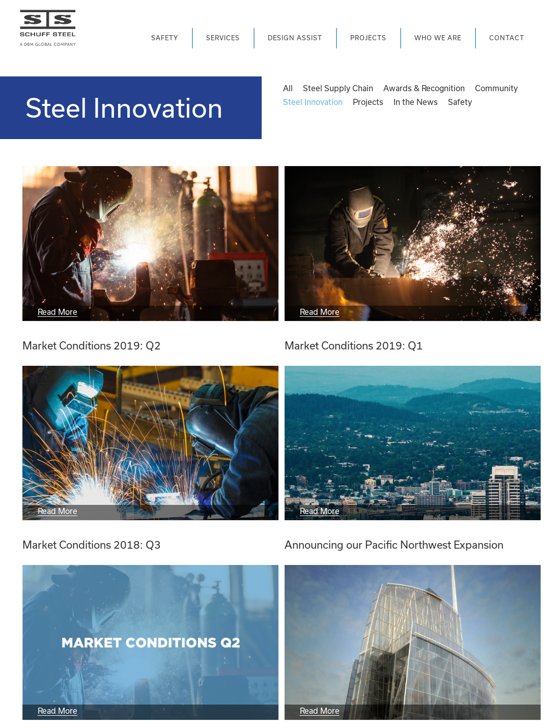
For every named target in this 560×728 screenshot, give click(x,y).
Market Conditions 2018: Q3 (92, 545)
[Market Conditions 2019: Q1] (413, 244)
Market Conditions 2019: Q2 (92, 345)
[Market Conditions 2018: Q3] (150, 443)
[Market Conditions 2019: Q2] (150, 244)
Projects (368, 102)
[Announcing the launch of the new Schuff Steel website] (413, 642)
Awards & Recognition (424, 88)
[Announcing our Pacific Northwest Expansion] (413, 443)
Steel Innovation (313, 102)
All (288, 88)
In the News (416, 102)
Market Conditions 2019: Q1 (354, 345)
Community (496, 88)
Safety (460, 102)
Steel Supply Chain (338, 88)
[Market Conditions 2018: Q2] (150, 642)
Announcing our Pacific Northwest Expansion (394, 545)
